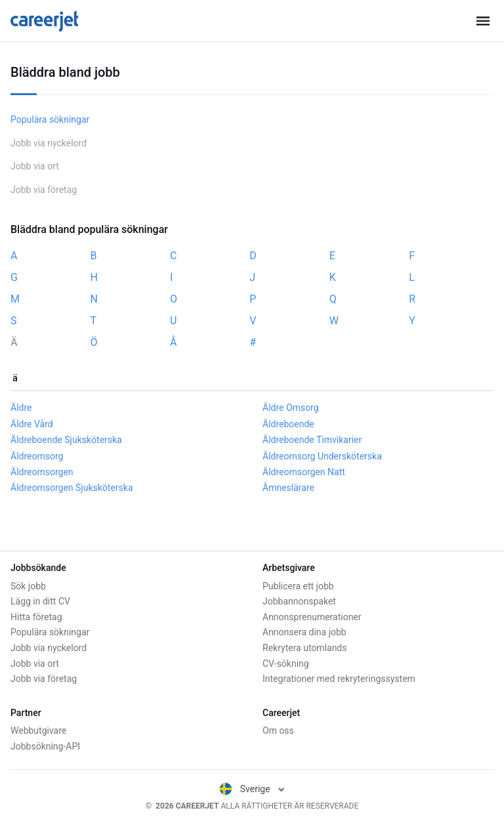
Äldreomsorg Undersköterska (322, 456)
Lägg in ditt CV (40, 601)
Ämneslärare (288, 488)
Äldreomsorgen (42, 472)
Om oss (278, 730)
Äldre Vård (32, 424)
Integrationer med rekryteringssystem (339, 679)
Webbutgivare (38, 730)
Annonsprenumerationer (312, 617)
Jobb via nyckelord (49, 143)
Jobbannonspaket (299, 601)
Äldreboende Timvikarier (312, 440)
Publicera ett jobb (298, 586)
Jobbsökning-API (45, 746)
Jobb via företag (44, 190)
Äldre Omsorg (291, 408)
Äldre (21, 408)
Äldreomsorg (37, 456)
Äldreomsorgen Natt (304, 472)
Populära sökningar (50, 119)
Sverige (252, 789)
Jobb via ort (35, 166)
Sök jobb (28, 586)
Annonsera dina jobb (304, 632)
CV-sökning (286, 664)
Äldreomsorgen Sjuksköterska (72, 488)
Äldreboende (288, 424)
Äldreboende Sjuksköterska (66, 440)
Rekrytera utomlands (305, 648)
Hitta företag (36, 617)
